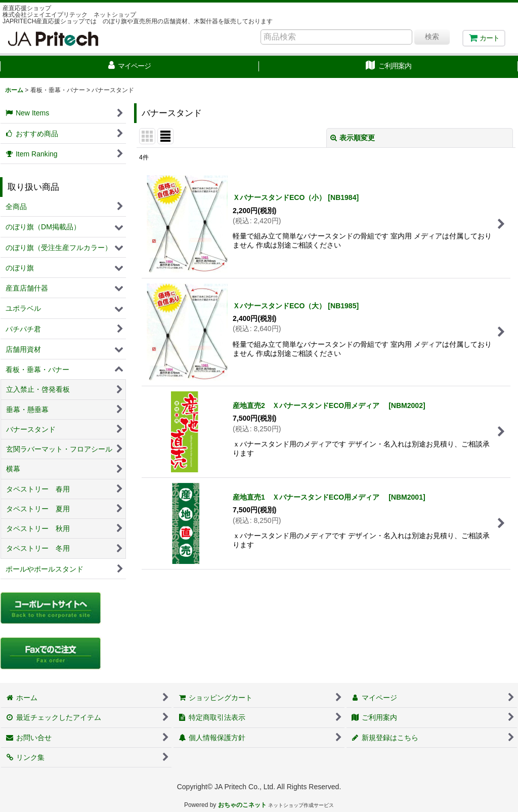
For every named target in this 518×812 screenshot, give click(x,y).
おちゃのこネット (242, 805)
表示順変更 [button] (353, 138)
